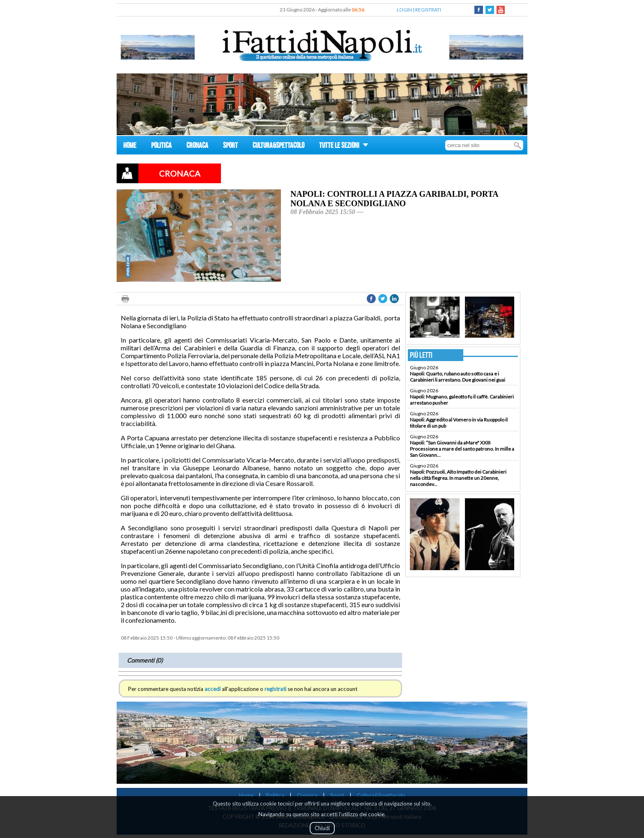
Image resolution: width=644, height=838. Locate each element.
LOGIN (404, 10)
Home (246, 795)
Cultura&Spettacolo (381, 795)
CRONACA (197, 146)
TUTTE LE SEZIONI (344, 146)
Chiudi (322, 828)
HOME (130, 146)
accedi (213, 689)
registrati (275, 689)
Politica (275, 795)
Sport (337, 795)
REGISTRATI (428, 10)
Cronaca (307, 795)
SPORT (230, 146)
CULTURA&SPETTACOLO (278, 146)
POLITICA (161, 146)
